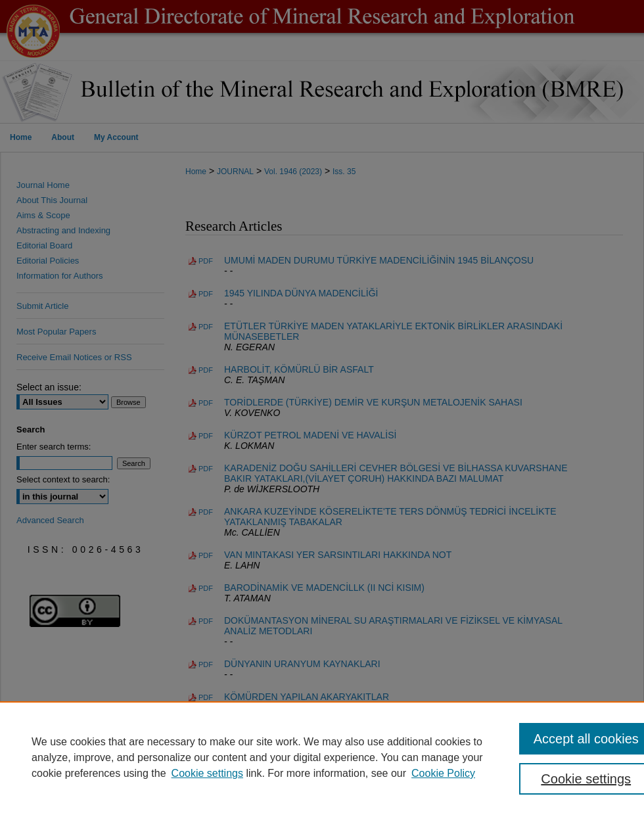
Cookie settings (207, 773)
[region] (322, 757)
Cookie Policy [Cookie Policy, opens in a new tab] (443, 773)
